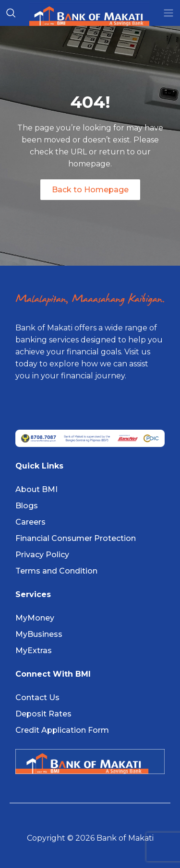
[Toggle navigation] (168, 13)
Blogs (27, 506)
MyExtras (34, 651)
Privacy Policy (42, 555)
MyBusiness (39, 634)
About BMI (36, 489)
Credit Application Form (62, 730)
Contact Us (37, 698)
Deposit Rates (43, 714)
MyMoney (35, 618)
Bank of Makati (125, 838)
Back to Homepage (90, 190)
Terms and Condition (56, 571)
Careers (30, 522)
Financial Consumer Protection (76, 538)
